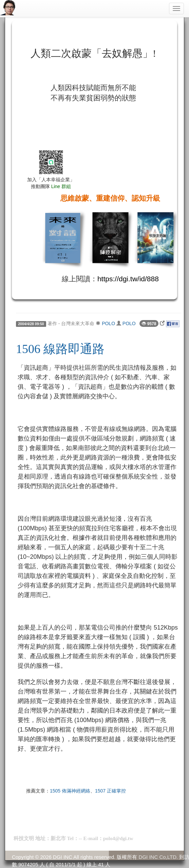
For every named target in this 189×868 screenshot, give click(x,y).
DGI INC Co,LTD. (158, 857)
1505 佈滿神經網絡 (70, 791)
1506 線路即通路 (60, 349)
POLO (108, 323)
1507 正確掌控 (110, 791)
